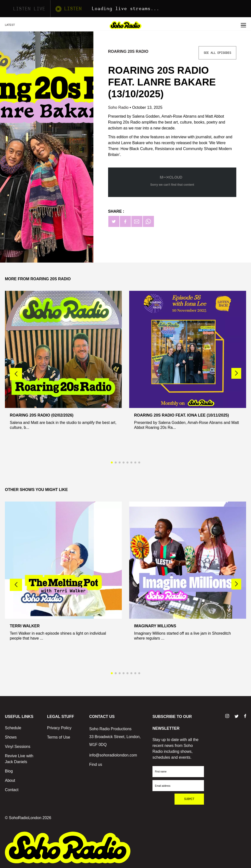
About (10, 780)
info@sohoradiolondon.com (113, 755)
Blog (9, 771)
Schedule (13, 728)
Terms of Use (59, 737)
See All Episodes (217, 53)
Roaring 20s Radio (128, 51)
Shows (11, 737)
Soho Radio (119, 107)
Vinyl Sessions (18, 747)
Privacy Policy (59, 728)
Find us (96, 764)
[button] (236, 373)
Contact (12, 790)
